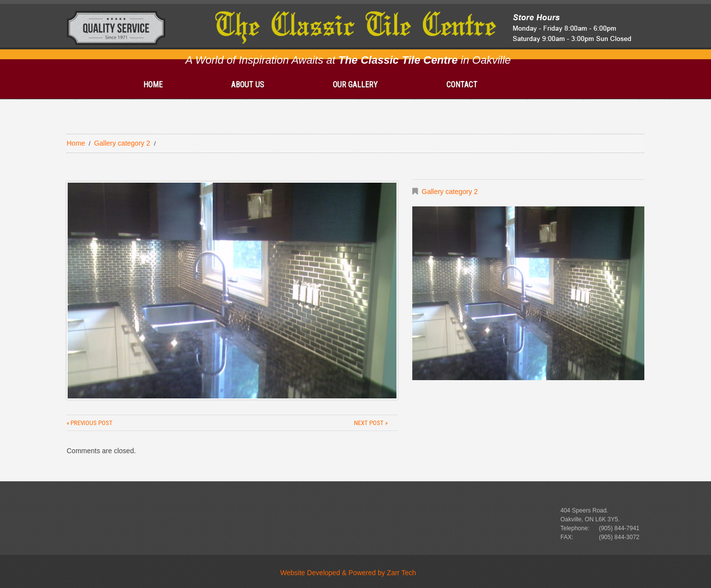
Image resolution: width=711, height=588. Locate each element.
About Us (248, 85)
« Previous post (90, 423)
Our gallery (355, 85)
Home (153, 85)
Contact (462, 85)
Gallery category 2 (122, 143)
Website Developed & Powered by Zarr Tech (348, 573)
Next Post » (371, 423)
